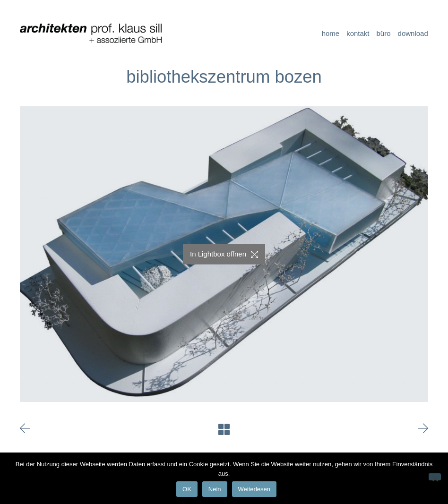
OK (187, 489)
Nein (215, 489)
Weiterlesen (254, 489)
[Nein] (435, 477)
